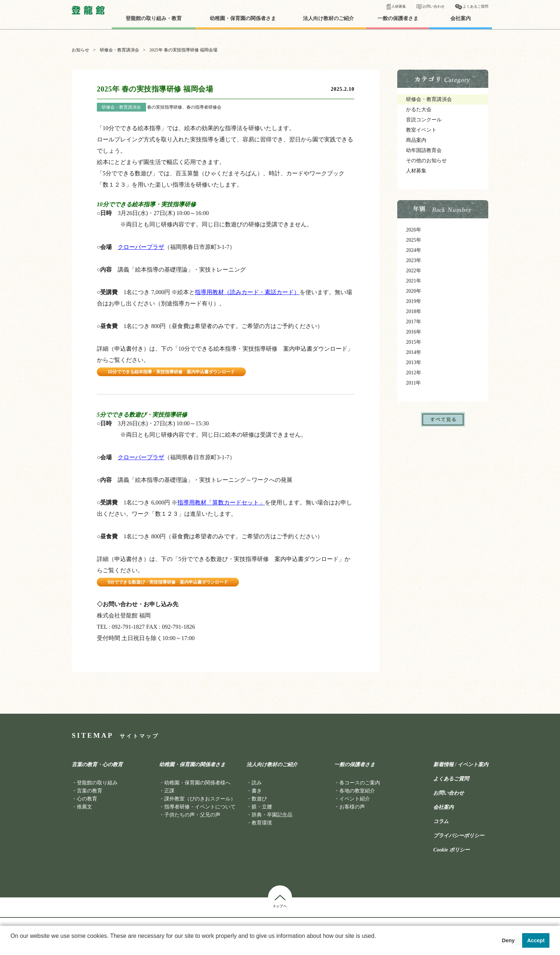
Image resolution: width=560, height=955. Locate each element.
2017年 (414, 322)
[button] (12, 946)
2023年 (414, 260)
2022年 (414, 271)
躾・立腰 (262, 807)
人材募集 (399, 6)
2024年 (414, 250)
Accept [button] (536, 940)
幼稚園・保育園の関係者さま (243, 19)
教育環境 (262, 823)
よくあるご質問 (476, 6)
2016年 (414, 332)
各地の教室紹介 (357, 791)
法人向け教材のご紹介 (328, 19)
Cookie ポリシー (451, 850)
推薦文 (84, 807)
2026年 (414, 230)
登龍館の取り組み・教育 (154, 19)
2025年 (414, 240)
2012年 (414, 373)
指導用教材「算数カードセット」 (221, 502)
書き (257, 791)
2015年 (414, 342)
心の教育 (87, 799)
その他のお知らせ (426, 161)
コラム (441, 822)
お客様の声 (352, 807)
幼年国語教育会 (424, 150)
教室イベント (421, 130)
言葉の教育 (90, 791)
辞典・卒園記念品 (272, 815)
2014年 (414, 352)
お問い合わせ (434, 6)
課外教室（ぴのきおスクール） (200, 799)
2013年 (414, 362)
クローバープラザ (141, 247)
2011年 (413, 383)
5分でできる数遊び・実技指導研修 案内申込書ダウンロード (168, 582)
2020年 (414, 291)
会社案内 (461, 19)
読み (257, 783)
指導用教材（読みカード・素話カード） (247, 292)
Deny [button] (508, 940)
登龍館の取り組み (97, 783)
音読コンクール (424, 120)
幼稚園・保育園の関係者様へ (197, 783)
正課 (169, 791)
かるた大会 (419, 110)
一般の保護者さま (398, 19)
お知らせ (80, 50)
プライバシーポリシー (459, 836)
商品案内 (416, 140)
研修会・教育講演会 (119, 50)
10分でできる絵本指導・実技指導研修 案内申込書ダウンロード (171, 372)
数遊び (259, 799)
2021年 (414, 281)
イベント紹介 (355, 799)
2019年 (414, 301)
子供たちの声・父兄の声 (192, 815)
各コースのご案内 (360, 783)
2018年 (414, 311)
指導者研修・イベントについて (200, 807)
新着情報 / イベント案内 (461, 765)
